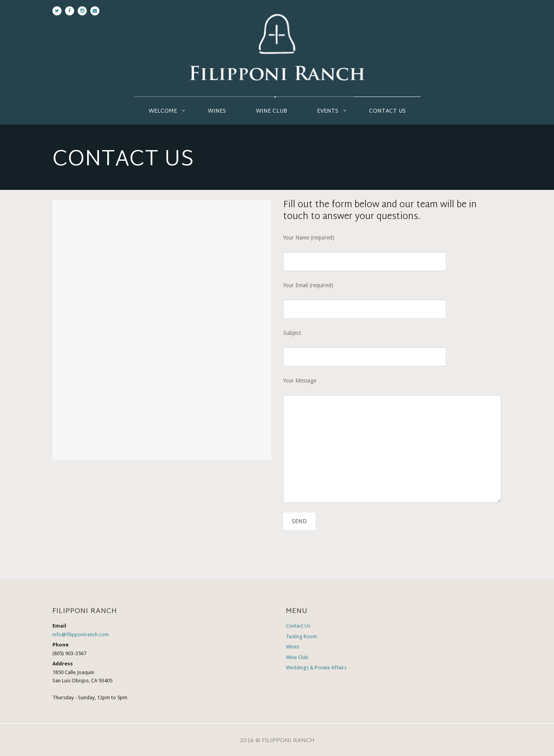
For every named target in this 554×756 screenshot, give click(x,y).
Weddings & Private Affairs (316, 668)
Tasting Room (301, 636)
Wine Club (271, 111)
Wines (217, 111)
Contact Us (387, 111)
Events (328, 111)
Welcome (163, 111)
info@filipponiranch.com (81, 634)
